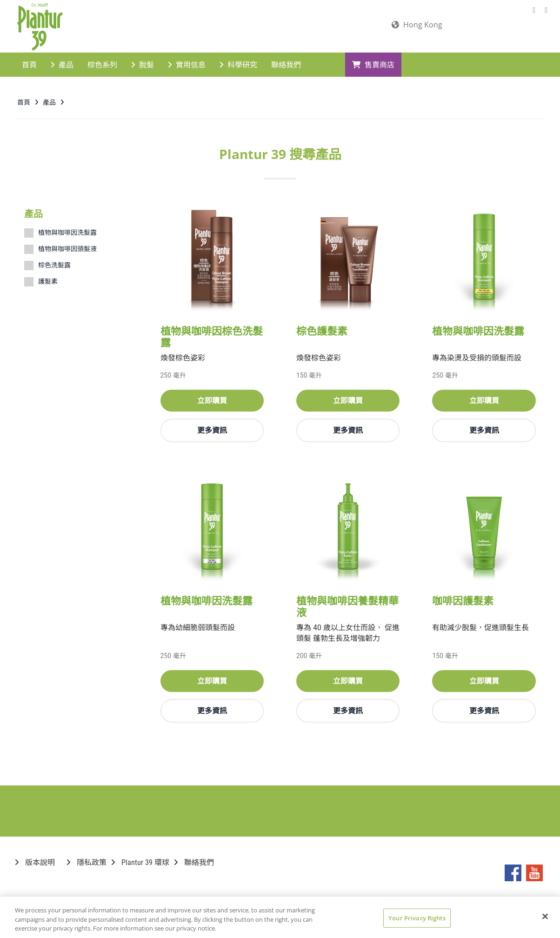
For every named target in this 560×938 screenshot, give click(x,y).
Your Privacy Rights (417, 918)
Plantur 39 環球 (140, 861)
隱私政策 (87, 861)
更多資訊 (212, 429)
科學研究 (238, 63)
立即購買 (212, 399)
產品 (62, 63)
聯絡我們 (286, 63)
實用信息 (187, 63)
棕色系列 (102, 63)
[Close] (545, 916)
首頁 (29, 63)
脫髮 (143, 63)
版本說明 (35, 861)
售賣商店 (373, 63)
